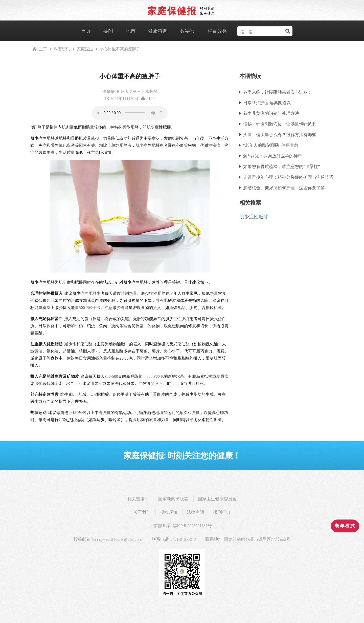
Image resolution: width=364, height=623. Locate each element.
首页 (86, 31)
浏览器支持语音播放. (130, 113)
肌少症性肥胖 (254, 217)
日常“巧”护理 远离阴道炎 (267, 103)
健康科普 (158, 31)
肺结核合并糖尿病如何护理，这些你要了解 (284, 188)
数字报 (187, 31)
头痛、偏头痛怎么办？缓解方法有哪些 (280, 134)
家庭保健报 (172, 11)
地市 (131, 31)
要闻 (108, 31)
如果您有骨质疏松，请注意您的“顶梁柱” (282, 166)
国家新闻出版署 (173, 499)
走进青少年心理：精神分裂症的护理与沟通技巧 (288, 177)
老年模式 (345, 526)
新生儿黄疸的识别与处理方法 (271, 113)
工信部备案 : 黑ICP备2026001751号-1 (182, 526)
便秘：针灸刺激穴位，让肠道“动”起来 (279, 124)
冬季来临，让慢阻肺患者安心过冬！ (278, 92)
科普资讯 (62, 49)
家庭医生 (85, 49)
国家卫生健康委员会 (217, 499)
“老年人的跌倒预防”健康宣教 (271, 145)
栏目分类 (217, 31)
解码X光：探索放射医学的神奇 (273, 156)
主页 (43, 49)
